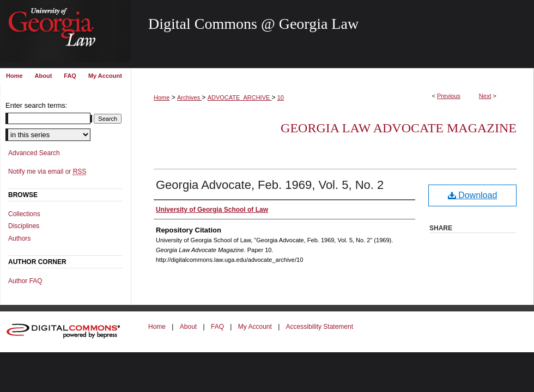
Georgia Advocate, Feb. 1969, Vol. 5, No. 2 (270, 185)
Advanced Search (34, 153)
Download (473, 195)
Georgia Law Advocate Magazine (399, 128)
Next (485, 96)
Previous (449, 96)
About (188, 327)
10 (281, 97)
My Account (255, 327)
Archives (189, 97)
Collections (24, 214)
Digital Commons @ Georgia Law (253, 24)
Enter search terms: (36, 105)
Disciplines (24, 226)
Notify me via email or (47, 171)
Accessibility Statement (320, 327)
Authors (19, 238)
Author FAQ (25, 281)
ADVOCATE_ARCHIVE (240, 97)
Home (162, 97)
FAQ (217, 327)
